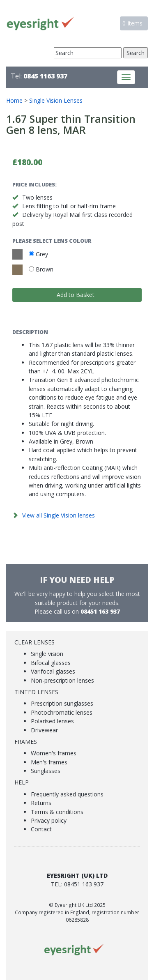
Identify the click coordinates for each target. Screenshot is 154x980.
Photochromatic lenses (62, 712)
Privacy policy (49, 820)
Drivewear (44, 730)
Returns (41, 803)
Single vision (47, 654)
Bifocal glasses (51, 663)
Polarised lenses (52, 721)
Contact (41, 829)
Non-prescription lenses (62, 680)
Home (14, 100)
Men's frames (49, 762)
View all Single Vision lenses (59, 515)
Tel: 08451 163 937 (77, 884)
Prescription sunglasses (62, 703)
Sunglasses (46, 771)
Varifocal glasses (53, 671)
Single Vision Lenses (56, 100)
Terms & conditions (57, 812)
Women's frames (54, 753)
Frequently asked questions (67, 794)
